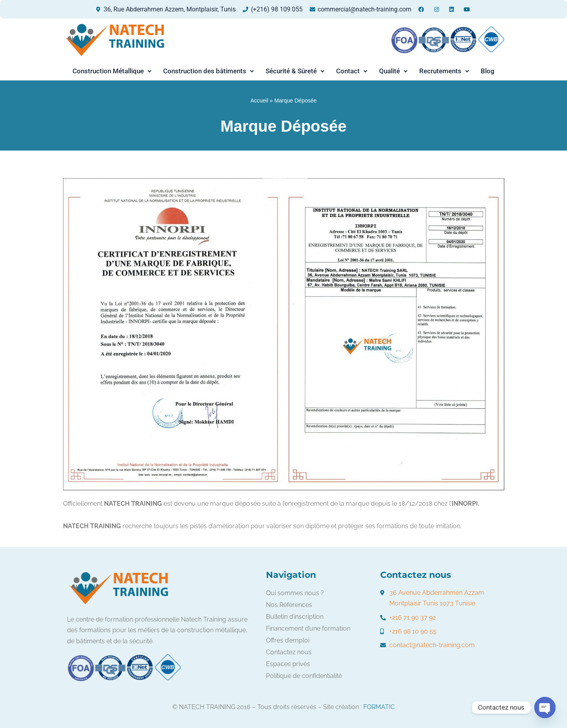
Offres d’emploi (288, 640)
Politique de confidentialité (304, 676)
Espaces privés (288, 664)
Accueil (259, 101)
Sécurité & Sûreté (295, 71)
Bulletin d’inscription (295, 617)
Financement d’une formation (308, 628)
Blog (488, 71)
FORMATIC (379, 707)
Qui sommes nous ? (295, 593)
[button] (112, 71)
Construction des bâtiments (208, 71)
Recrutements (444, 71)
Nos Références (289, 605)
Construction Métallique (112, 71)
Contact (352, 71)
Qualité (393, 71)
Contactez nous (289, 652)
